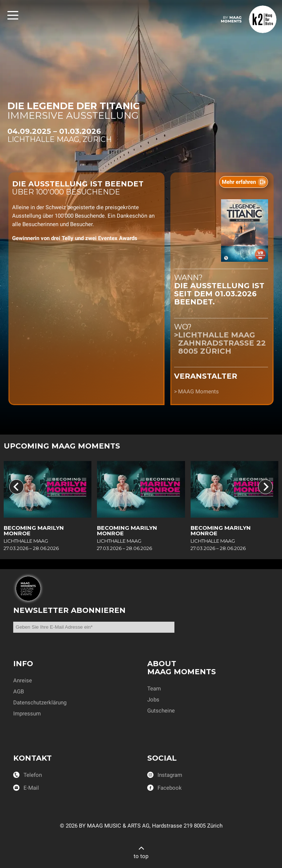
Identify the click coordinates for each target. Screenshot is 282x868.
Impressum (27, 714)
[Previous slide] (17, 487)
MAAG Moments (198, 392)
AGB (19, 692)
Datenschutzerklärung (40, 703)
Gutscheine (161, 711)
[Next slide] (265, 487)
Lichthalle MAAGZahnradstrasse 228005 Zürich (222, 343)
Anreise (23, 681)
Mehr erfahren (239, 182)
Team (154, 689)
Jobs (153, 700)
